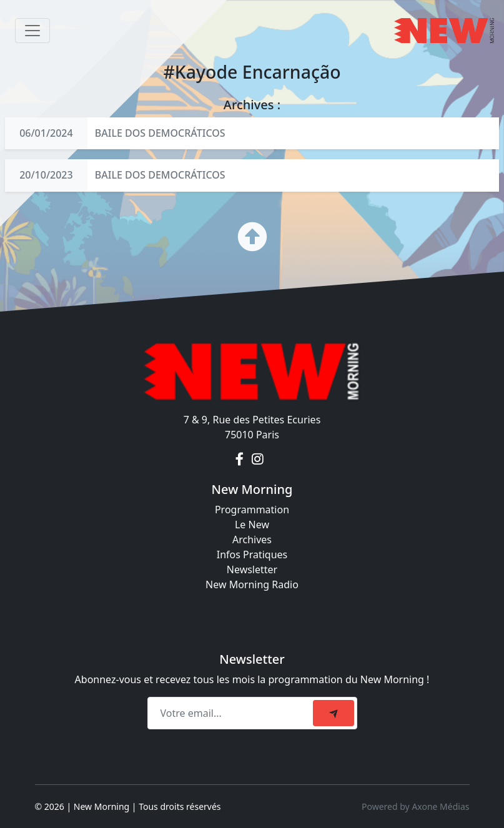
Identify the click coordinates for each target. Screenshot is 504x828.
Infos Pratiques (252, 554)
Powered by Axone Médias (415, 806)
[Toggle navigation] (32, 31)
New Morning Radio (252, 584)
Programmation (252, 510)
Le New (252, 525)
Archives (252, 540)
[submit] (334, 713)
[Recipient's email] (232, 713)
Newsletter (252, 569)
